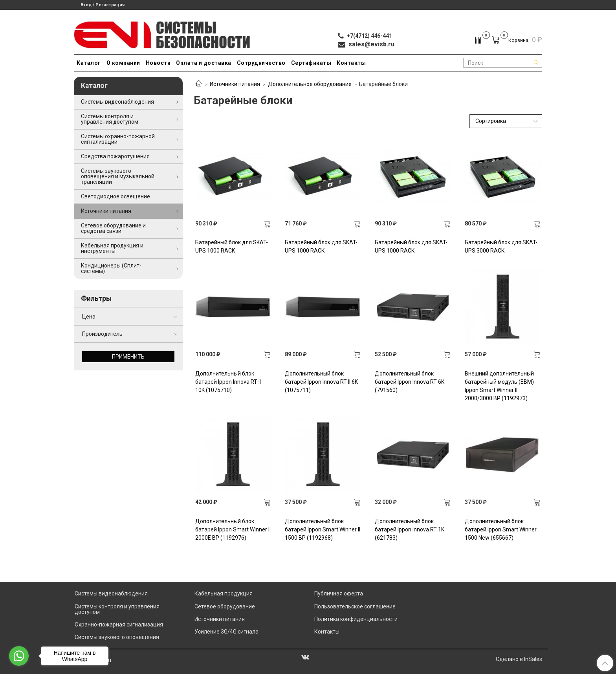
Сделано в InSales (519, 659)
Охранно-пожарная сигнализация (119, 625)
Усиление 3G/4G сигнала (226, 632)
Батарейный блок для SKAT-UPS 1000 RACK (232, 246)
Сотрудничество (261, 63)
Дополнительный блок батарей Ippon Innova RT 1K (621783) (410, 529)
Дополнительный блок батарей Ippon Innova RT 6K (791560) (410, 382)
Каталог (89, 63)
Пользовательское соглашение (355, 606)
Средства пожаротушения (115, 156)
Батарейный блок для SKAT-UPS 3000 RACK (501, 246)
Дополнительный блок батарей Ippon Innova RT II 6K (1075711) (321, 382)
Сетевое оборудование (225, 606)
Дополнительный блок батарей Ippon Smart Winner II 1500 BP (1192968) (323, 529)
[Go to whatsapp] (19, 656)
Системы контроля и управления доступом (110, 119)
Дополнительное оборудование (310, 84)
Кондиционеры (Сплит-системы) (111, 268)
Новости (158, 63)
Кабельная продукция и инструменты (112, 248)
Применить (128, 357)
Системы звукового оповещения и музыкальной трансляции (118, 176)
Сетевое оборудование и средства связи (113, 228)
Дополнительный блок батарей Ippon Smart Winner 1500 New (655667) (501, 529)
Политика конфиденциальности (356, 619)
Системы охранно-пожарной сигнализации (118, 139)
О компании (123, 63)
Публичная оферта (339, 593)
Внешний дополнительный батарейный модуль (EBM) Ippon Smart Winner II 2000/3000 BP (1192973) (499, 386)
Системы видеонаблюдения (117, 102)
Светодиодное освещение (115, 196)
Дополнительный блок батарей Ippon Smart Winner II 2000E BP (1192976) (233, 529)
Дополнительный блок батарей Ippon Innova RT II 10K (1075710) (228, 382)
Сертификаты (311, 63)
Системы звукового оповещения (117, 637)
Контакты (351, 63)
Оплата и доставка (204, 63)
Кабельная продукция (224, 593)
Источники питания (235, 84)
